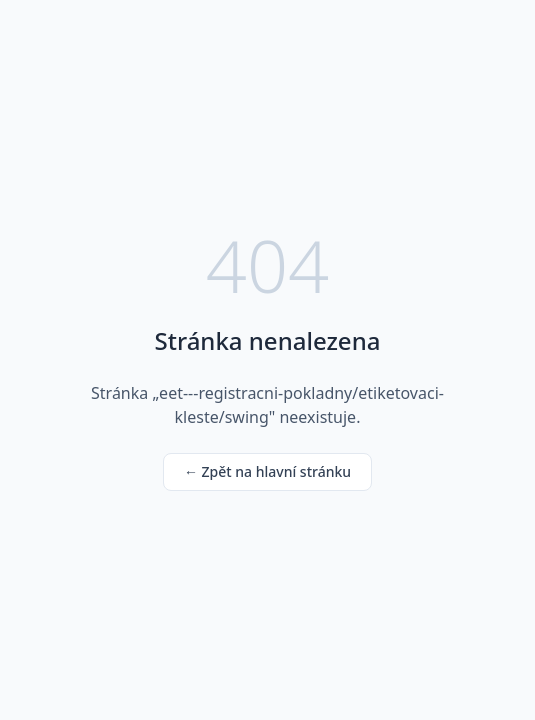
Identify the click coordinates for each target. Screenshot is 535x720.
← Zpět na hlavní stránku (267, 471)
